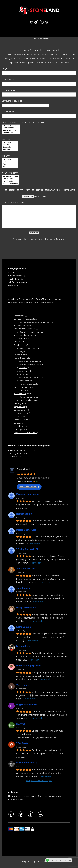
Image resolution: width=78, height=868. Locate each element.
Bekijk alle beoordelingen (39, 780)
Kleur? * (10, 161)
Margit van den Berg (27, 607)
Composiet (10, 147)
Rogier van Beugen (27, 705)
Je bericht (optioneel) (39, 215)
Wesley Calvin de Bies (28, 549)
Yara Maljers (23, 685)
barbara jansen (24, 646)
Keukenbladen (11, 128)
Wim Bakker (23, 743)
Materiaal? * (10, 144)
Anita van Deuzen (26, 569)
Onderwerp (39, 114)
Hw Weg (21, 724)
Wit (10, 167)
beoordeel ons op (29, 486)
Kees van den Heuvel (28, 494)
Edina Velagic (24, 627)
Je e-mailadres (39, 93)
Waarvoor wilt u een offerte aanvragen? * (24, 128)
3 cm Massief (10, 181)
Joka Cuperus (24, 588)
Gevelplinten (11, 133)
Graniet (10, 145)
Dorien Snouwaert (26, 530)
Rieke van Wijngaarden (29, 666)
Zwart (10, 162)
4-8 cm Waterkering (10, 183)
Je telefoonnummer (26, 103)
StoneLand (24, 469)
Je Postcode (39, 82)
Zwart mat (10, 164)
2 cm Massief (10, 179)
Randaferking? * (10, 178)
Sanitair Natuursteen (11, 130)
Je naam (39, 72)
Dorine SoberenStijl (27, 763)
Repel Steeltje (24, 514)
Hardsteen (10, 149)
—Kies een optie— (11, 126)
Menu (39, 31)
